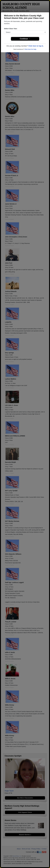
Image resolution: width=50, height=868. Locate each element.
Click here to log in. (36, 46)
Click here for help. (30, 49)
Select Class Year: (11, 29)
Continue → (25, 39)
